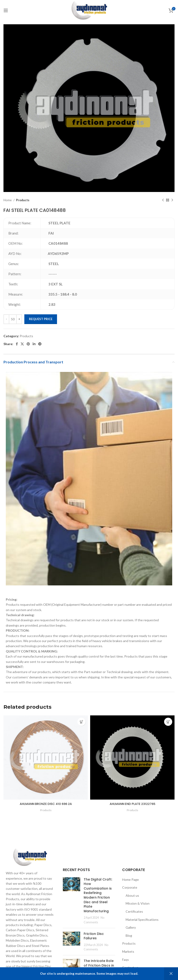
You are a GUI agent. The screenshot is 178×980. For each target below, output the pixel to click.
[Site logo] (89, 10)
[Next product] (172, 200)
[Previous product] (163, 200)
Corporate (130, 887)
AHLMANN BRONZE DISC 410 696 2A (46, 804)
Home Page (130, 880)
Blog (129, 935)
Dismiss (171, 974)
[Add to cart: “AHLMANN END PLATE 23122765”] (168, 722)
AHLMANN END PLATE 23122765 (132, 804)
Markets (128, 951)
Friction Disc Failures (94, 936)
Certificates (134, 911)
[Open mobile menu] (6, 10)
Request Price (41, 319)
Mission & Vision (138, 903)
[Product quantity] (13, 319)
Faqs (126, 960)
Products (23, 200)
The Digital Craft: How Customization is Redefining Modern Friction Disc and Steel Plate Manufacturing (98, 895)
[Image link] (30, 857)
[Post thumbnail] (72, 901)
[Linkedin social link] (34, 344)
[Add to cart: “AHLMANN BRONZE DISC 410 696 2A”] (81, 722)
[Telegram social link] (40, 344)
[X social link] (22, 344)
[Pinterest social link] (28, 344)
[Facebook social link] (17, 344)
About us (132, 895)
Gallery (131, 927)
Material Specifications (142, 920)
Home (8, 200)
